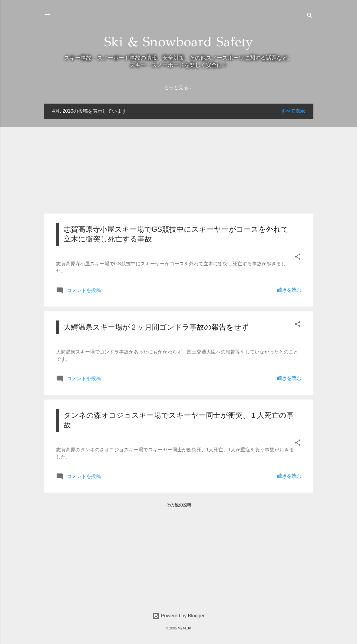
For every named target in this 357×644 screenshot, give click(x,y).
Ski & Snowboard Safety (178, 42)
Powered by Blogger (178, 616)
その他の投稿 (179, 505)
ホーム (158, 87)
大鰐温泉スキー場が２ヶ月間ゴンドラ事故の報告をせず (156, 327)
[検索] (310, 17)
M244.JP (184, 628)
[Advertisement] (179, 166)
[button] (298, 258)
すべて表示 (293, 111)
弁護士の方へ (191, 87)
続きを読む (289, 290)
